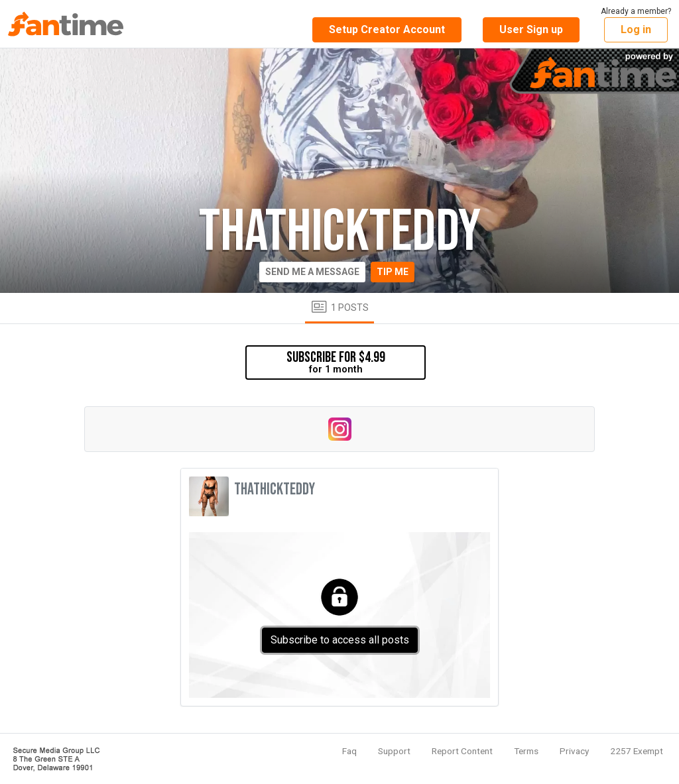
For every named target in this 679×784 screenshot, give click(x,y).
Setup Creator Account (387, 29)
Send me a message (312, 272)
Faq (349, 751)
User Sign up (531, 29)
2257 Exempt (637, 751)
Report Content (462, 751)
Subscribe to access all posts (340, 640)
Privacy (574, 751)
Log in (636, 29)
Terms (526, 751)
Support (394, 751)
